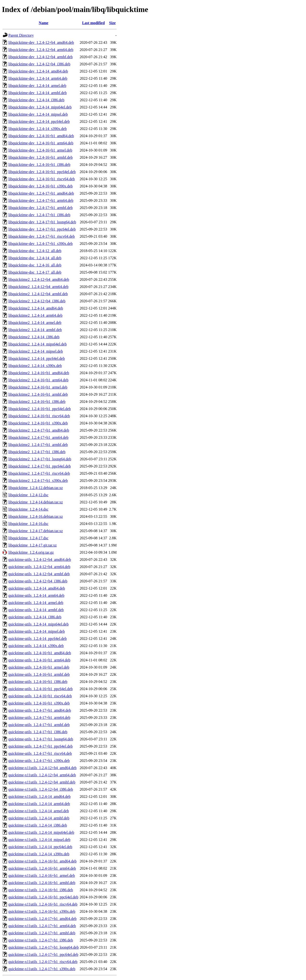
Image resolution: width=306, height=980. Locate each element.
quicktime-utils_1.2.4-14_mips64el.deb (38, 624)
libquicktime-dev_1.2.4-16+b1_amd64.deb (41, 136)
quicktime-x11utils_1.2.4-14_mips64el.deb (41, 832)
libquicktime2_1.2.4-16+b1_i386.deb (37, 402)
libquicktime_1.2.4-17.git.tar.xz (33, 545)
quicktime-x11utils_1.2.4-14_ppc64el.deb (40, 847)
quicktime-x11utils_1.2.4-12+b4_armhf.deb (42, 782)
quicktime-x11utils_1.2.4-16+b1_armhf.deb (42, 883)
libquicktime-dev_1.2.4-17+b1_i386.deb (39, 215)
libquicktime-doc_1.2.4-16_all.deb (35, 265)
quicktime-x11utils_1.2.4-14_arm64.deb (39, 804)
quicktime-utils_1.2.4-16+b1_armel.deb (39, 667)
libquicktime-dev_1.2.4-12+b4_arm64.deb (41, 50)
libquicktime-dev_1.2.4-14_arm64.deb (38, 78)
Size (112, 23)
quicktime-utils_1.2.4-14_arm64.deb (36, 595)
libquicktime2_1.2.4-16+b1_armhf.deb (38, 394)
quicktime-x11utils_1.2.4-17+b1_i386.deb (41, 940)
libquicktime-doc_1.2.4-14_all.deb (35, 258)
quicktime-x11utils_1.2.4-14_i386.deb (38, 825)
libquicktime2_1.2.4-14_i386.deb (34, 337)
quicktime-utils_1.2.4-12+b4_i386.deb (38, 581)
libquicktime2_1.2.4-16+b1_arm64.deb (38, 380)
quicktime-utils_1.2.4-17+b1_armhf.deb (39, 725)
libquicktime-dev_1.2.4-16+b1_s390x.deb (41, 186)
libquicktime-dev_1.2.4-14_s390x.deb (38, 129)
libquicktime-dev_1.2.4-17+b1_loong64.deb (42, 222)
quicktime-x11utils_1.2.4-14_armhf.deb (39, 818)
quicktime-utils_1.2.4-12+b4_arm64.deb (39, 567)
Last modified (93, 23)
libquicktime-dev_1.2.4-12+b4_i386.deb (39, 64)
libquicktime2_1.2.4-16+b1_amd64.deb (39, 373)
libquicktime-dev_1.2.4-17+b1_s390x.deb (41, 244)
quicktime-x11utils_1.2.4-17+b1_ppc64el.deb (43, 955)
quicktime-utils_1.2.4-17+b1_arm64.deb (39, 718)
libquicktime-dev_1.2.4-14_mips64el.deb (40, 107)
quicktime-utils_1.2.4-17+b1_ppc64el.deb (41, 746)
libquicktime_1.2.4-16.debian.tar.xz (36, 516)
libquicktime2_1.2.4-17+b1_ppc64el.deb (40, 466)
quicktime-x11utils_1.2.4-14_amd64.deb (39, 797)
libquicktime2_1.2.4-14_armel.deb (35, 323)
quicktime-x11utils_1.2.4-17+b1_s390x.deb (42, 969)
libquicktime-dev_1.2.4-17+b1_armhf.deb (41, 208)
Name (44, 23)
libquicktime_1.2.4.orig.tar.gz (31, 552)
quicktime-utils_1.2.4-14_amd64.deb (37, 588)
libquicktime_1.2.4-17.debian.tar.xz (36, 531)
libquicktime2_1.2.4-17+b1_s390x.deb (38, 481)
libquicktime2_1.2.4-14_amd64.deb (36, 308)
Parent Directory (21, 35)
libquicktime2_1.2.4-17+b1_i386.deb (37, 452)
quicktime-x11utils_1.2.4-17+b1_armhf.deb (42, 933)
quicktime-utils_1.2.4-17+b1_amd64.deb (40, 710)
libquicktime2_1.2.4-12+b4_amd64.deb (39, 279)
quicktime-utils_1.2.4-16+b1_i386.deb (38, 682)
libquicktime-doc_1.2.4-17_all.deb (35, 272)
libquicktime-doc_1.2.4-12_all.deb (35, 251)
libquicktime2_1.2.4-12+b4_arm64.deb (38, 287)
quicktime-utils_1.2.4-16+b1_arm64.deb (39, 660)
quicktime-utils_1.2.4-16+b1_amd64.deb (40, 653)
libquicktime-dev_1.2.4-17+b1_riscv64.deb (42, 236)
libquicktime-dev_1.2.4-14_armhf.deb (38, 93)
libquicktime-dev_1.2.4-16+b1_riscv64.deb (42, 179)
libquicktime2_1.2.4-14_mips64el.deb (38, 344)
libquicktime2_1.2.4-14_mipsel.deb (36, 351)
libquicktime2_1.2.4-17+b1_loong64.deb (40, 459)
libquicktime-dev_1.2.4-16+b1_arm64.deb (41, 143)
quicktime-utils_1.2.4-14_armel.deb (36, 603)
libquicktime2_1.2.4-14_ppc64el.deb (37, 358)
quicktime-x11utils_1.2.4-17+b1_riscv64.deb (43, 962)
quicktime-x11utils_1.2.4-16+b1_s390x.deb (42, 911)
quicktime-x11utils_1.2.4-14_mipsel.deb (39, 840)
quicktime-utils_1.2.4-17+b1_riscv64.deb (40, 753)
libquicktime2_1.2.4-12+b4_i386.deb (37, 301)
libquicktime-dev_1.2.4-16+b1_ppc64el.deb (42, 172)
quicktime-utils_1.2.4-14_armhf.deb (36, 610)
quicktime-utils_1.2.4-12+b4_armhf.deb (39, 574)
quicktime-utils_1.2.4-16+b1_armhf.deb (39, 674)
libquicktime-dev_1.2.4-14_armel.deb (37, 86)
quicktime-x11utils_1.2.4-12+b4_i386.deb (41, 789)
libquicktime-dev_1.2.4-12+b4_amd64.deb (41, 42)
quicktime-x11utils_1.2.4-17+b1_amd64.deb (42, 919)
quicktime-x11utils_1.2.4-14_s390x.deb (39, 854)
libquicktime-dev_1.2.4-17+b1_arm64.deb (41, 200)
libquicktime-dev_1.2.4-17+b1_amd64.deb (41, 193)
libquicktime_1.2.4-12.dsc (28, 495)
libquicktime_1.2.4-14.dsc (28, 509)
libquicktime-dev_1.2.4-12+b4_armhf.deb (41, 57)
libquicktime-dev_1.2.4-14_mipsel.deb (38, 114)
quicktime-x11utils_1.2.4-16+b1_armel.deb (42, 876)
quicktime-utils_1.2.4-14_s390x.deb (36, 646)
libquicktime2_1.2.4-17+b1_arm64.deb (38, 437)
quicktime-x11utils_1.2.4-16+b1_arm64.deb (42, 868)
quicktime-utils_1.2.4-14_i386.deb (35, 617)
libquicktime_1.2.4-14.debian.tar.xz (36, 502)
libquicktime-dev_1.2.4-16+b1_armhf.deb (41, 157)
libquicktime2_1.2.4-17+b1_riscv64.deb (39, 473)
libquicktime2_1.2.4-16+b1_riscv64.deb (39, 416)
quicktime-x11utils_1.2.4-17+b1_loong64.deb (44, 947)
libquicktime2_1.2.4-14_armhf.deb (35, 330)
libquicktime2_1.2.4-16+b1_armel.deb (38, 387)
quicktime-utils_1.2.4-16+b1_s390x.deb (39, 703)
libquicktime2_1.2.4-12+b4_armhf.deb (38, 294)
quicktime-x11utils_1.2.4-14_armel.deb (39, 811)
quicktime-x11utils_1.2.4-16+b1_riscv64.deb (43, 904)
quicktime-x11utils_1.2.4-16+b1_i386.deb (41, 890)
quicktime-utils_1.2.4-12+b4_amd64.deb (40, 560)
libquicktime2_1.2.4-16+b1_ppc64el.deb (40, 409)
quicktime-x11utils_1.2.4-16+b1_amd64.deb (42, 861)
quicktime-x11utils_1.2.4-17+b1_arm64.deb (42, 926)
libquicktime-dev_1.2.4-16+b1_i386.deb (39, 165)
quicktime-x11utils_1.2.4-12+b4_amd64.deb (42, 768)
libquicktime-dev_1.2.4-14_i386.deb (36, 100)
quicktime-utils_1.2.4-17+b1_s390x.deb (39, 761)
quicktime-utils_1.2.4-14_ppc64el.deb (38, 639)
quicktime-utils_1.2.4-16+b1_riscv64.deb (40, 696)
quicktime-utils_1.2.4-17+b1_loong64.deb (41, 739)
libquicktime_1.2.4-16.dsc (28, 524)
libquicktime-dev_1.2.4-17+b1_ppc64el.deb (42, 229)
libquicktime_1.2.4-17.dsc (28, 538)
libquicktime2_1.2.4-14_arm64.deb (35, 315)
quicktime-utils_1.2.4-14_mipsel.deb (37, 631)
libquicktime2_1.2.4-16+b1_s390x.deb (38, 423)
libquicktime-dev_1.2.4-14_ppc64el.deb (39, 121)
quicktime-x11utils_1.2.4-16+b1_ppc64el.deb (43, 897)
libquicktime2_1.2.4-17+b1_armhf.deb (38, 445)
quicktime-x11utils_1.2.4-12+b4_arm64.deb (42, 775)
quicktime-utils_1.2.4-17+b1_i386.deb (38, 732)
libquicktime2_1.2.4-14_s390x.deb (35, 366)
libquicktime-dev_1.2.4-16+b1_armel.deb (40, 150)
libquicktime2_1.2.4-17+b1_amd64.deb (39, 430)
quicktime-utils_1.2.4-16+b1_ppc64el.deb (41, 689)
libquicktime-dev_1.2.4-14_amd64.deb (38, 71)
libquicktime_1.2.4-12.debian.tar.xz (36, 488)
